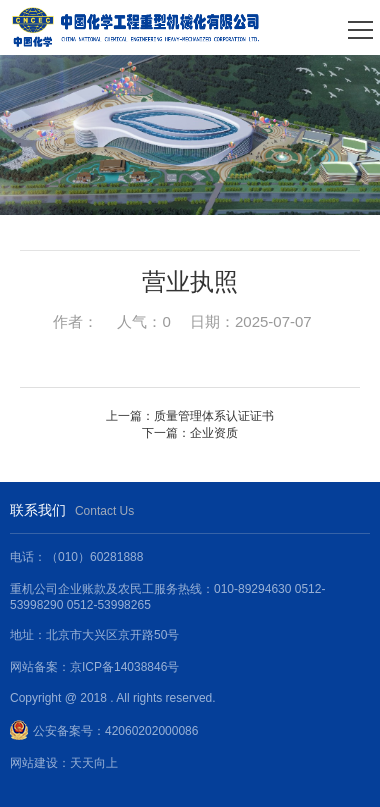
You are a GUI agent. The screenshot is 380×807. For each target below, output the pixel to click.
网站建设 (34, 763)
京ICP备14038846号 (124, 667)
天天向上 (94, 763)
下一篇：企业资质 (190, 433)
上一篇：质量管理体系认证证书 (190, 416)
